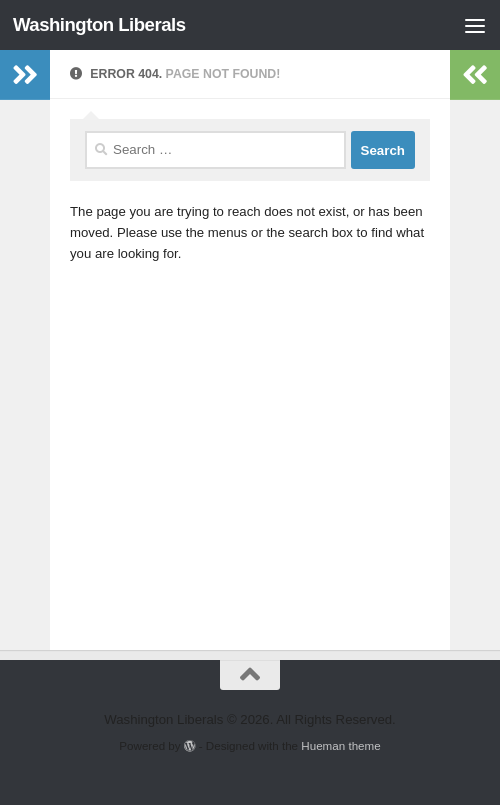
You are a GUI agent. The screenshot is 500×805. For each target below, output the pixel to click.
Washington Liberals (99, 24)
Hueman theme (340, 745)
